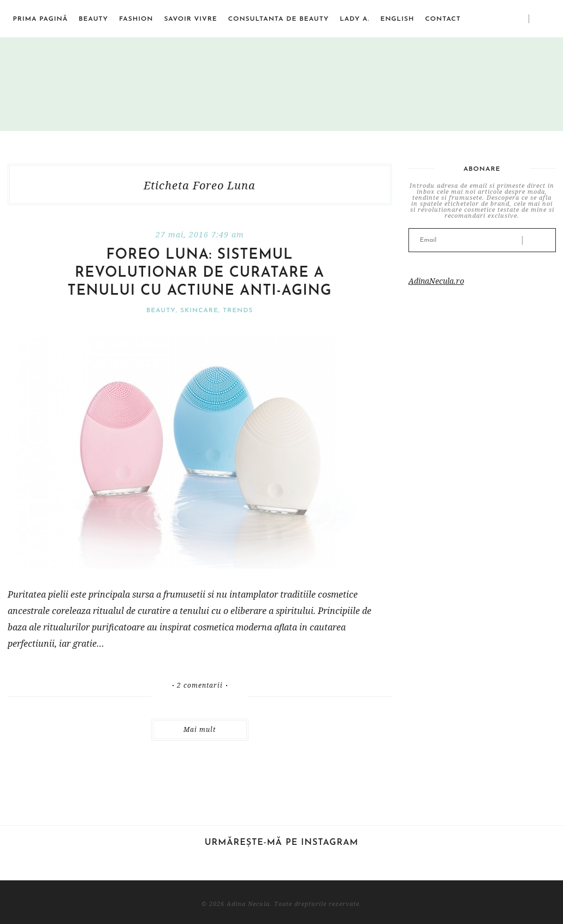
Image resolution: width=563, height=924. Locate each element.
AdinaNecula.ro (436, 281)
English (397, 19)
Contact (443, 19)
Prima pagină (41, 19)
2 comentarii (200, 685)
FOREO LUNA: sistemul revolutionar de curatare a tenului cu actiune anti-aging (200, 273)
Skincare (199, 311)
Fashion (136, 19)
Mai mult (200, 729)
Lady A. (354, 19)
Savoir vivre (190, 19)
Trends (238, 311)
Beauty (93, 19)
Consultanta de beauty (278, 19)
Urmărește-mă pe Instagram (282, 843)
